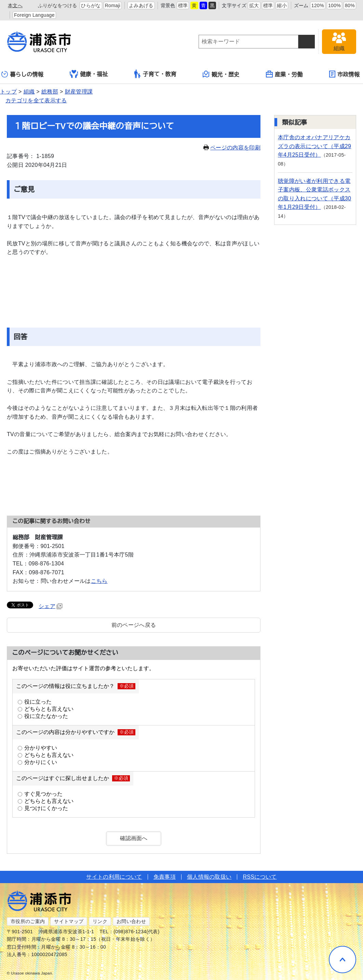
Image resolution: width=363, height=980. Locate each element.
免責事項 (165, 877)
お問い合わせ (131, 921)
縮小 (282, 5)
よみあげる (141, 5)
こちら (99, 581)
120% (318, 5)
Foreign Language (34, 15)
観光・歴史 (221, 74)
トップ (8, 92)
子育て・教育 (155, 74)
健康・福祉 (89, 74)
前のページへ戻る (134, 625)
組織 (29, 92)
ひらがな (91, 5)
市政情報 (344, 74)
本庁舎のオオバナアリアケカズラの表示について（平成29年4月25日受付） (314, 146)
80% (350, 5)
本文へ (15, 5)
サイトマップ (69, 921)
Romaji (113, 5)
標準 (183, 5)
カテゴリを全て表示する (36, 100)
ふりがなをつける (58, 5)
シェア (50, 606)
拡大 (254, 5)
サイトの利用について (114, 877)
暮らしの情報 (22, 74)
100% (334, 5)
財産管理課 (79, 92)
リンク (100, 921)
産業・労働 (284, 74)
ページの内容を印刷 (232, 148)
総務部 (50, 92)
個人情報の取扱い (209, 877)
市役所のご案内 (28, 921)
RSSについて (260, 877)
